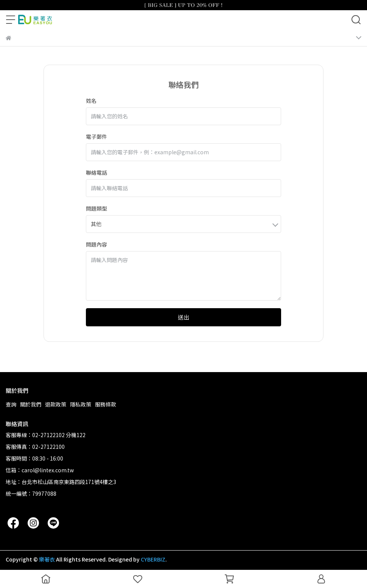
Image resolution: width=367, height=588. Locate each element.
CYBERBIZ (153, 559)
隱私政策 (81, 404)
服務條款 (106, 404)
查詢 (11, 404)
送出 (183, 317)
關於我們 (31, 404)
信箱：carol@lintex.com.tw (40, 470)
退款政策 (56, 404)
